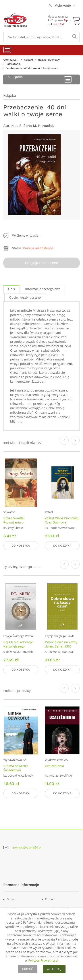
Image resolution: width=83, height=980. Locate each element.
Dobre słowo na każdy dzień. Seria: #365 (61, 644)
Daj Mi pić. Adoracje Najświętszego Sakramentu (18, 646)
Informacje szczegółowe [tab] (43, 289)
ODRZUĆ (28, 969)
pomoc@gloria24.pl (27, 847)
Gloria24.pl (10, 60)
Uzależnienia (54, 766)
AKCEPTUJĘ (54, 969)
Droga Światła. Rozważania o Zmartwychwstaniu (17, 522)
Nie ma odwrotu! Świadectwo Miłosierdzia (16, 770)
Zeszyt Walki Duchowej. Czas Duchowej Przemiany (62, 522)
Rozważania (13, 64)
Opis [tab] (11, 289)
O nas (11, 899)
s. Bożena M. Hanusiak (35, 126)
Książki (28, 60)
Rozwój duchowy (49, 60)
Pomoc (50, 899)
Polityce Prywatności (43, 960)
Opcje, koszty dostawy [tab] (25, 297)
